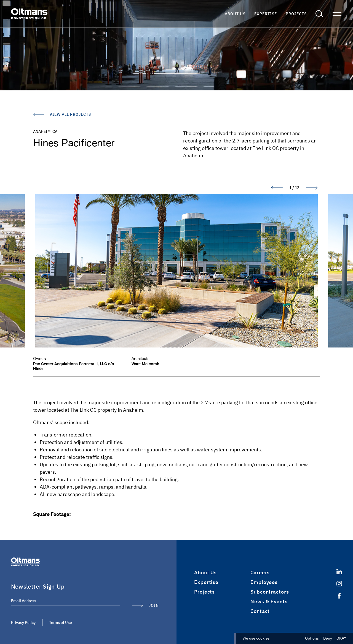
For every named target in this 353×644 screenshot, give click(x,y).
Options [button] (312, 638)
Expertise (266, 14)
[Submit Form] (145, 605)
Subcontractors (270, 592)
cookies (263, 638)
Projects (296, 14)
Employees (264, 582)
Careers (260, 572)
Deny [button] (328, 638)
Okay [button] (341, 638)
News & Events (269, 601)
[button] (319, 14)
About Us (235, 14)
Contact (260, 611)
